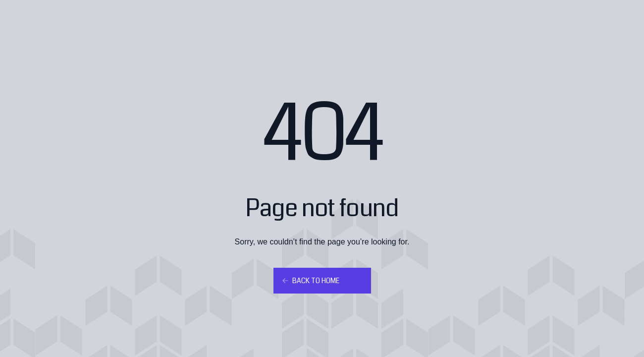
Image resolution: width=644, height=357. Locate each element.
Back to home (310, 281)
